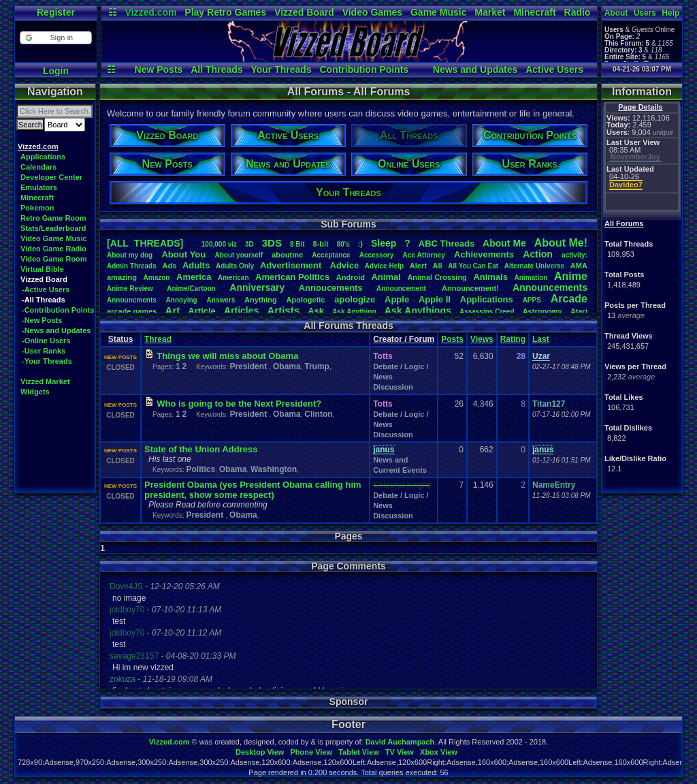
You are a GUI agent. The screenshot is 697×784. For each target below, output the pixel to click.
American (233, 278)
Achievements (484, 254)
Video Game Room (54, 259)
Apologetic (306, 300)
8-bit (321, 244)
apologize (355, 299)
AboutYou (183, 254)
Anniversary (257, 287)
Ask (316, 311)
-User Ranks (44, 351)
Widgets (35, 392)
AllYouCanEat (473, 266)
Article (201, 311)
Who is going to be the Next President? (239, 404)
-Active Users (46, 289)
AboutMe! (561, 243)
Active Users (554, 69)
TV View (400, 752)
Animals (490, 277)
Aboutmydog (130, 255)
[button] (55, 38)
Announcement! (470, 288)
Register (56, 12)
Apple (397, 299)
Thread (158, 339)
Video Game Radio (53, 249)
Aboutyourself (239, 255)
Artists (283, 310)
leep (384, 243)
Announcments (132, 300)
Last (541, 339)
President (249, 366)
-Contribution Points (58, 310)
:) (360, 244)
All (438, 266)
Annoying (182, 300)
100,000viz (219, 244)
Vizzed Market (45, 381)
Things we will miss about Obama (227, 356)
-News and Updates (56, 330)
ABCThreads (447, 244)
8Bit (297, 244)
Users (645, 13)
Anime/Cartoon (191, 288)
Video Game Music (54, 238)
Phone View (311, 752)
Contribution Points (364, 69)
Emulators (39, 187)
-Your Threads (47, 361)
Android (351, 277)
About (616, 13)
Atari (579, 311)
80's (343, 244)
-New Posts (42, 320)
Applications (43, 157)
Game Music (438, 12)
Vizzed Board (304, 12)
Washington (274, 469)
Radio (578, 12)
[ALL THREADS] (145, 243)
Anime (571, 276)
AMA (579, 266)
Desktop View (260, 752)
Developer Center (51, 177)
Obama (287, 366)
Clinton (318, 414)
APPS (532, 300)
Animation (531, 278)
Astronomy (542, 311)
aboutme (287, 255)
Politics (200, 469)
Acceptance (331, 255)
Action (538, 254)
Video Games (372, 12)
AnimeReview (130, 288)
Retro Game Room (53, 218)
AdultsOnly (235, 266)
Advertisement (292, 265)
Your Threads (281, 69)
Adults (196, 265)
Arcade (569, 299)
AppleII (435, 299)
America (194, 277)
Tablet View (359, 752)
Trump (317, 366)
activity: (574, 255)
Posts (452, 339)
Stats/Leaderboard (53, 228)
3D (249, 244)
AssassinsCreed (487, 312)
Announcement (402, 288)
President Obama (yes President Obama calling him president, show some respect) (253, 490)
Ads (169, 266)
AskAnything (354, 312)
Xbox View (439, 752)
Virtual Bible (42, 269)
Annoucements (331, 288)
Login (56, 71)
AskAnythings (418, 311)
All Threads (216, 69)
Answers (221, 300)
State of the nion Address (201, 449)
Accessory (377, 255)
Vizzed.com (150, 12)
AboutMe (504, 243)
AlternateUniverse (534, 266)
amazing (122, 277)
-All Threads (44, 300)
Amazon (157, 278)
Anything (261, 300)
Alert (418, 266)
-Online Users (46, 341)
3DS (272, 243)
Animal (386, 277)
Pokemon (37, 208)
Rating (513, 339)
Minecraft (534, 12)
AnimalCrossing (437, 277)
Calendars (38, 167)
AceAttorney (423, 255)
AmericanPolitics (292, 277)
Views (482, 339)
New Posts (159, 69)
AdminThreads (132, 266)
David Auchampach (400, 742)
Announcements (550, 287)
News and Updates (475, 69)
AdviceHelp (384, 266)
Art (173, 310)
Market (490, 12)
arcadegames (132, 311)
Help (670, 13)
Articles (241, 311)
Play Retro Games (225, 12)
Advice (345, 265)
